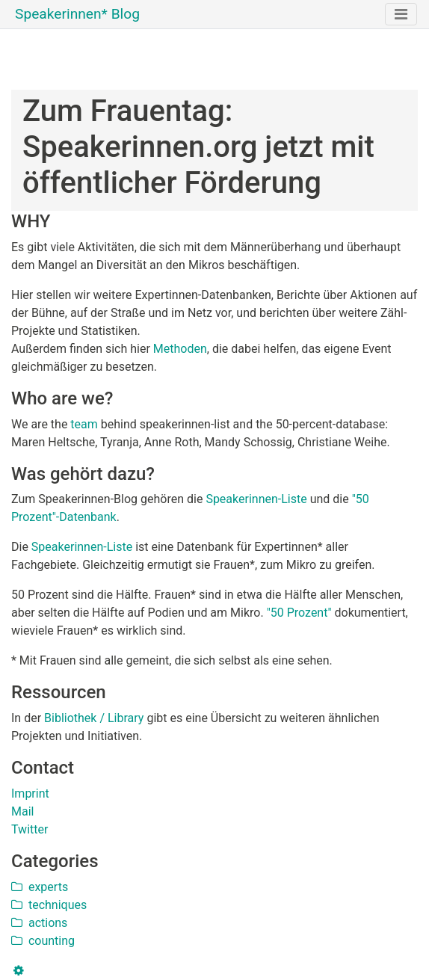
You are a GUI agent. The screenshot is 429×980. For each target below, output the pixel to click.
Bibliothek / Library (94, 718)
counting (43, 941)
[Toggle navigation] (401, 14)
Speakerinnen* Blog (77, 14)
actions (39, 923)
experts (40, 887)
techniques (49, 905)
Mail (22, 811)
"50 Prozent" (299, 613)
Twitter (30, 829)
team (84, 424)
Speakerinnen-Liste (256, 499)
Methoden (180, 349)
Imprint (30, 793)
